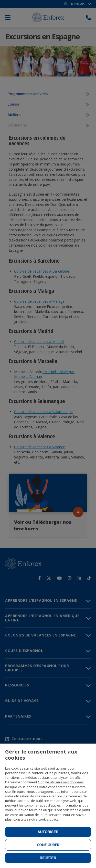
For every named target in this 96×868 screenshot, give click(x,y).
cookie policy (48, 819)
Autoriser (48, 832)
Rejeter (48, 858)
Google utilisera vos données (61, 782)
